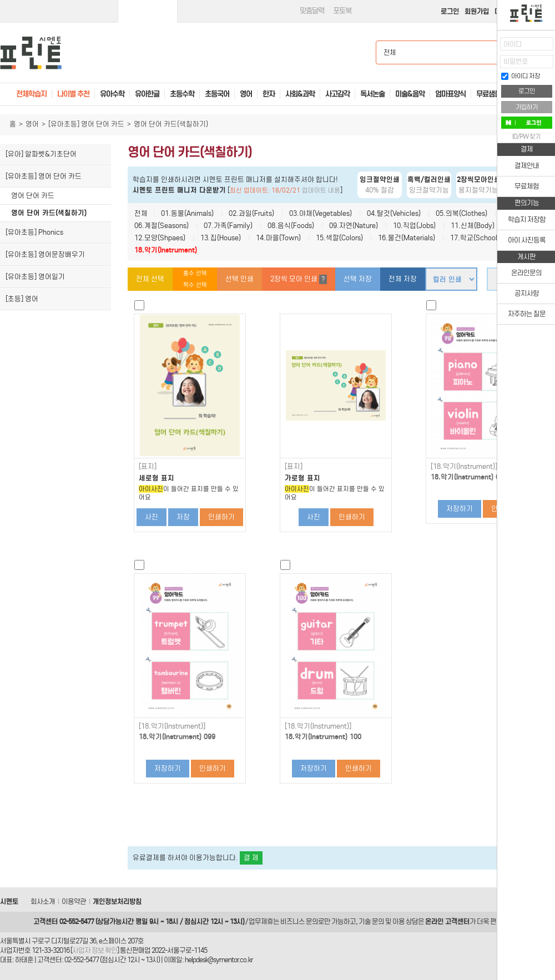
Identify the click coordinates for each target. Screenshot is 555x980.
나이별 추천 (73, 94)
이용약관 (74, 901)
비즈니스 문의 (299, 921)
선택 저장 (358, 279)
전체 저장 (403, 279)
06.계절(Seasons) (162, 226)
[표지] (148, 467)
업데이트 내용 (321, 190)
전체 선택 (150, 279)
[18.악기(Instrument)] (464, 467)
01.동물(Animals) (187, 213)
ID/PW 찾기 (526, 137)
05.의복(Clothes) (461, 213)
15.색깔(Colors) (339, 238)
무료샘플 (488, 94)
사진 (152, 517)
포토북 (342, 11)
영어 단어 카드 (33, 196)
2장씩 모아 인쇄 (299, 279)
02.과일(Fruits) (251, 213)
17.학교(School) (475, 238)
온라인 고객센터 (447, 921)
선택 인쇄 (239, 279)
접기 (489, 69)
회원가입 (477, 11)
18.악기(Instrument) (166, 250)
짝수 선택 (195, 285)
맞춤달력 (312, 11)
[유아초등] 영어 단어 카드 (86, 124)
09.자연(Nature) (354, 226)
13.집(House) (221, 238)
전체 (141, 213)
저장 (183, 517)
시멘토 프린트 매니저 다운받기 (179, 190)
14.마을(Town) (278, 238)
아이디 (513, 44)
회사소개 (43, 901)
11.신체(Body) (473, 226)
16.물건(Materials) (407, 238)
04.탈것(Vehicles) (394, 213)
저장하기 (460, 509)
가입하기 (527, 107)
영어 (32, 124)
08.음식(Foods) (291, 226)
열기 (489, 47)
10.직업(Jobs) (414, 226)
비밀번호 (516, 61)
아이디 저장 (521, 76)
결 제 (251, 858)
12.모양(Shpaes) (160, 238)
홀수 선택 (195, 273)
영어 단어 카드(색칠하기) (49, 213)
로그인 (450, 11)
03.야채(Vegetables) (321, 213)
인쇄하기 (221, 517)
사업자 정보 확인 (95, 950)
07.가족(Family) (228, 226)
